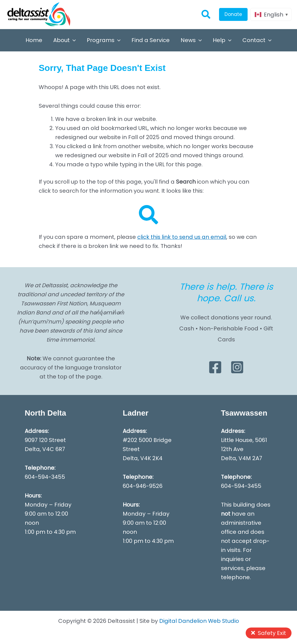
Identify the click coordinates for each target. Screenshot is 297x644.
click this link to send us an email (182, 237)
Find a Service (151, 40)
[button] (206, 14)
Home (34, 40)
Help (222, 40)
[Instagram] (237, 367)
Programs (104, 40)
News (191, 40)
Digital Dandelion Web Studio (199, 621)
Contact (257, 40)
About (65, 40)
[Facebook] (215, 367)
